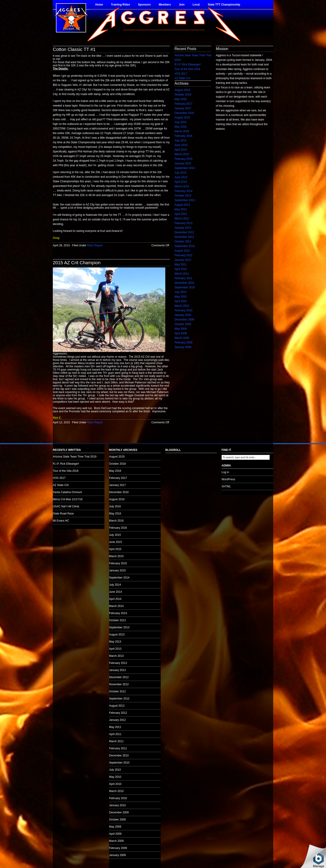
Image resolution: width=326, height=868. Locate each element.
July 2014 (180, 173)
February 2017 (183, 104)
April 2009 (181, 333)
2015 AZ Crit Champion (77, 263)
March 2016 (182, 131)
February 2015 (183, 159)
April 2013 (181, 214)
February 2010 (183, 310)
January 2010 (183, 315)
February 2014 (183, 191)
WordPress (228, 479)
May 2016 (181, 127)
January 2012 (183, 260)
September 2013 (185, 200)
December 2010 (184, 283)
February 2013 (183, 223)
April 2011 (181, 269)
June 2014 (181, 177)
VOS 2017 (181, 74)
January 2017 (183, 108)
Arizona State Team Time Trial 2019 (75, 457)
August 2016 (182, 118)
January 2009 (183, 347)
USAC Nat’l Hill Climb (66, 506)
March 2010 (182, 306)
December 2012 (184, 232)
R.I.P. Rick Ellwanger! (188, 65)
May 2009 (181, 329)
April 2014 (181, 182)
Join (182, 5)
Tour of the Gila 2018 (187, 69)
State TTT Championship (224, 5)
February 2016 (183, 136)
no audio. (34, 450)
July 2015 (180, 140)
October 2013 (183, 196)
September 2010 (185, 287)
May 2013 (181, 209)
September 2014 (185, 168)
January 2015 (183, 163)
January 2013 (183, 228)
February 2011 (183, 278)
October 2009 (183, 324)
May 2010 (181, 297)
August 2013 (182, 205)
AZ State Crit (182, 78)
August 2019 (182, 90)
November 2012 (184, 237)
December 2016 (184, 113)
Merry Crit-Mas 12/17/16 (68, 499)
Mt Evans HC (61, 521)
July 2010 (180, 292)
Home (99, 5)
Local (196, 5)
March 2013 (182, 219)
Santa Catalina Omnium (67, 492)
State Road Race (63, 514)
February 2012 (183, 255)
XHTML (226, 486)
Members (165, 5)
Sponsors (144, 5)
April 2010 (181, 301)
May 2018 (181, 99)
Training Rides (120, 5)
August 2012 (182, 251)
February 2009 (183, 343)
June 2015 (181, 145)
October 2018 (183, 95)
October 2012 (183, 242)
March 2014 (182, 186)
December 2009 (184, 320)
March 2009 (182, 338)
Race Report (95, 245)
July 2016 (180, 122)
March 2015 (182, 154)
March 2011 (182, 274)
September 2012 (185, 246)
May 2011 (181, 264)
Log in (225, 472)
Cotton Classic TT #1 (74, 49)
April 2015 (181, 150)
